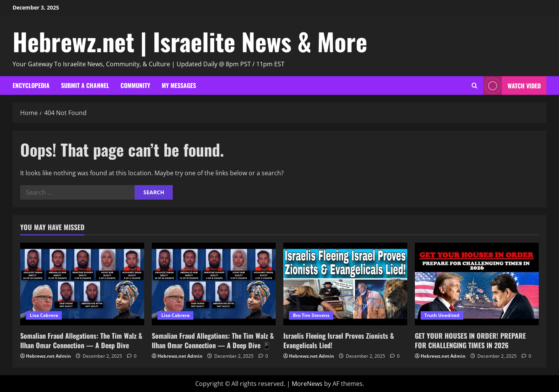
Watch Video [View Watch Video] (512, 86)
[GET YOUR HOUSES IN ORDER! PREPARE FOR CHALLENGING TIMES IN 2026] (477, 284)
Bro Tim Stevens (311, 315)
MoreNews (307, 384)
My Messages (179, 85)
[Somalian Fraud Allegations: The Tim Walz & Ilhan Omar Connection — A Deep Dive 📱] (214, 284)
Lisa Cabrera (44, 315)
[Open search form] (475, 86)
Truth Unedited (442, 315)
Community (135, 85)
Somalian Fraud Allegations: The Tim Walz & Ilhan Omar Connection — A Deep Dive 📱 (213, 340)
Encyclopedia (31, 85)
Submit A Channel (85, 85)
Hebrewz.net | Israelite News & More (190, 41)
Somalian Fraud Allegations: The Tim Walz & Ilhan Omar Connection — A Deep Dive (81, 340)
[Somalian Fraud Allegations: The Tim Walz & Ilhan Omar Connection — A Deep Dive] (82, 284)
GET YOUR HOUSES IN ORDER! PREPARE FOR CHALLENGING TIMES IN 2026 (470, 340)
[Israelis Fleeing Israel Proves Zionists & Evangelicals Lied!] (345, 284)
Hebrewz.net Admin (48, 356)
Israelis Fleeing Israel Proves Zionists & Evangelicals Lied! (339, 340)
